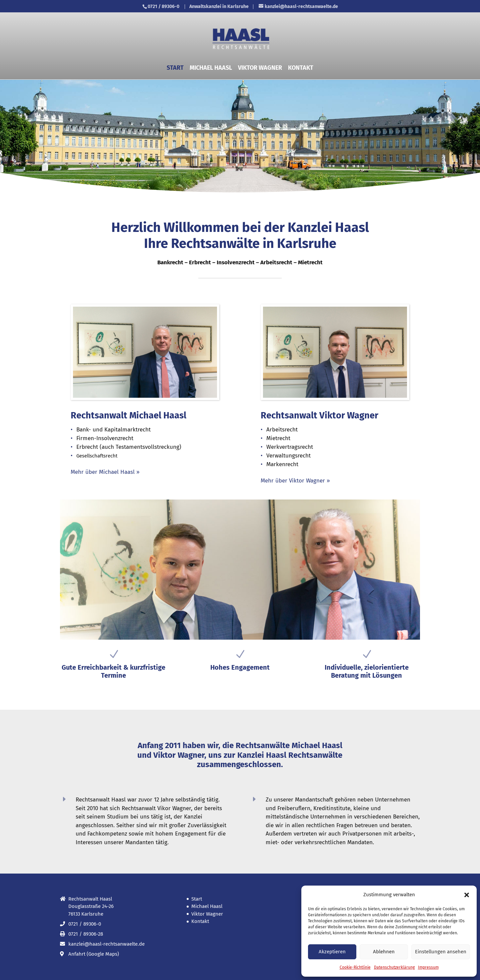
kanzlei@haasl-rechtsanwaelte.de (106, 944)
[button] (467, 895)
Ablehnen (384, 952)
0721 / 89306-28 (86, 934)
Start (175, 68)
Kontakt (301, 68)
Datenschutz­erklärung (394, 967)
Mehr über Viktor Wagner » (295, 481)
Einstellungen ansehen (441, 952)
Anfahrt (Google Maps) (94, 954)
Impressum (428, 967)
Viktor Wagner (260, 68)
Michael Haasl (211, 68)
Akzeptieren (332, 952)
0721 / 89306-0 (163, 7)
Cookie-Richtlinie (355, 967)
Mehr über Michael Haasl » (105, 472)
